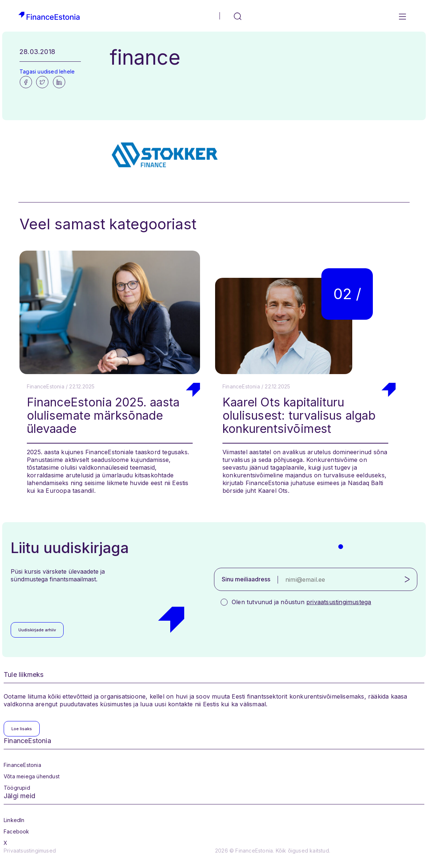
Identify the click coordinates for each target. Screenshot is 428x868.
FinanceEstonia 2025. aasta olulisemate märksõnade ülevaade (103, 415)
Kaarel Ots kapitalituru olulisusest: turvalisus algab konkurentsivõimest (299, 415)
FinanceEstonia (22, 765)
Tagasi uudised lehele (47, 71)
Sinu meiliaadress (246, 579)
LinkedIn (14, 820)
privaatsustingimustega (339, 602)
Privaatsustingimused (30, 851)
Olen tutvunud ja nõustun (301, 602)
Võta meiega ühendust (32, 776)
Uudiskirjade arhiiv (37, 630)
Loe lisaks (22, 729)
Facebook (17, 831)
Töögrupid (17, 788)
